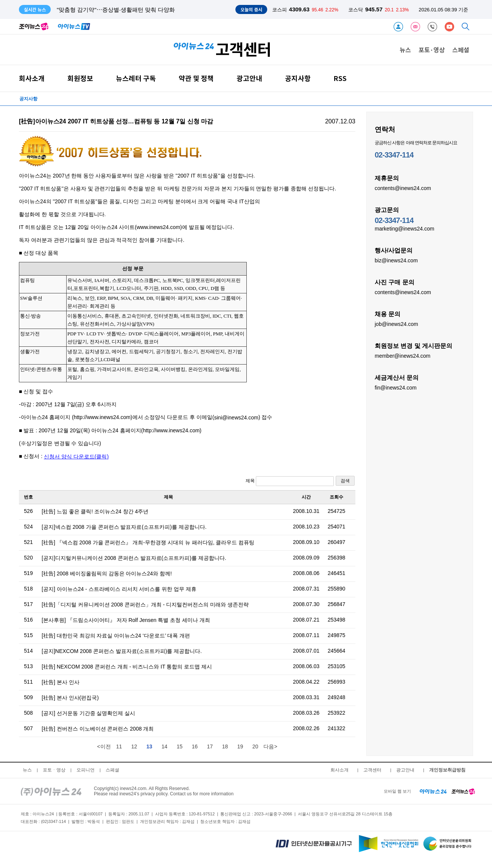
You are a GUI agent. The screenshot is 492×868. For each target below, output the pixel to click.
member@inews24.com (402, 355)
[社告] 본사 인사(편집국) (70, 698)
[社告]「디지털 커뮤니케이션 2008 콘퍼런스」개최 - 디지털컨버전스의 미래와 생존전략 (145, 605)
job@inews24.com (396, 324)
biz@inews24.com (396, 260)
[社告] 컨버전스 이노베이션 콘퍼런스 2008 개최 (98, 729)
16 (195, 746)
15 (180, 746)
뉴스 (405, 50)
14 (165, 746)
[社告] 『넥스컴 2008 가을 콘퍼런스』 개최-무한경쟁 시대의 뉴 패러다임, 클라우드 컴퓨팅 (148, 542)
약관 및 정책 (196, 78)
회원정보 (80, 78)
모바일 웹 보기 (397, 791)
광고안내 (249, 78)
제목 (290, 481)
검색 (345, 481)
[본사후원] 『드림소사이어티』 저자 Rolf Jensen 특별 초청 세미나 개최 (126, 620)
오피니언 (86, 770)
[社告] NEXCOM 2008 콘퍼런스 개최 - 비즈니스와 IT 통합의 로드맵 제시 (127, 667)
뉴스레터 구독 (136, 78)
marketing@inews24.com (404, 228)
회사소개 (32, 78)
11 (119, 746)
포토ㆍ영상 (54, 770)
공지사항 (298, 78)
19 (240, 746)
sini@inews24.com (236, 418)
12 (134, 746)
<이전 (104, 746)
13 (149, 746)
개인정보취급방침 (447, 770)
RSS (340, 78)
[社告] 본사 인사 (61, 682)
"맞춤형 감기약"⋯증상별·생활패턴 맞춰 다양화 (116, 10)
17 (210, 746)
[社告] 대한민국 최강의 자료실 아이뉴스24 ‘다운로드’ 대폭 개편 (116, 636)
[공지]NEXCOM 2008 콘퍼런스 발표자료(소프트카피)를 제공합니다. (122, 651)
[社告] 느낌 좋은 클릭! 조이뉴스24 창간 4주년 (95, 511)
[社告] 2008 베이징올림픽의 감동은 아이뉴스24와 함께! (107, 573)
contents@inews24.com (403, 188)
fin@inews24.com (396, 387)
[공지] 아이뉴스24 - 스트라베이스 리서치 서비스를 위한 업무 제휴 (119, 589)
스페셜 (461, 50)
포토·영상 (432, 50)
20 (255, 746)
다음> (270, 746)
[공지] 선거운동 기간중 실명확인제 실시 (88, 713)
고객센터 (372, 770)
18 (225, 746)
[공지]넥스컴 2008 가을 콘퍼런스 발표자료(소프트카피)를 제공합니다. (124, 527)
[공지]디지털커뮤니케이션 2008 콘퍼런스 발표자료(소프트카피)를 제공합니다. (134, 558)
